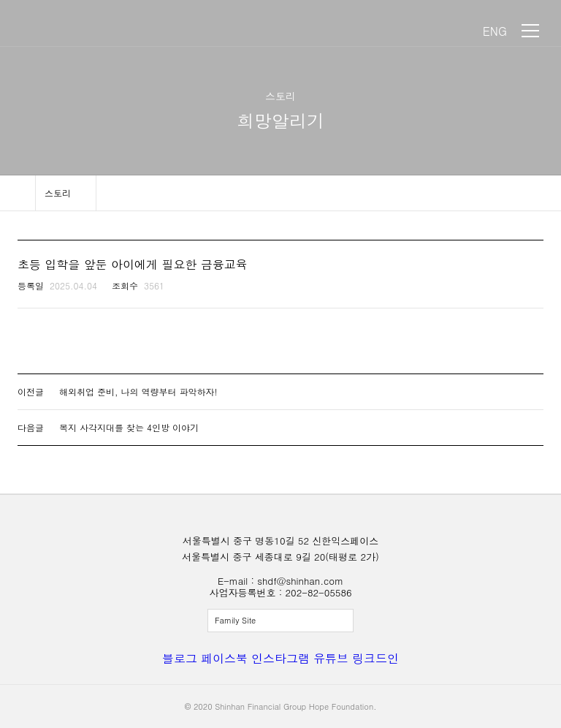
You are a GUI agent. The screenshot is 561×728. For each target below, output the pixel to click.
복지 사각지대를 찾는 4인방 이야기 (129, 427)
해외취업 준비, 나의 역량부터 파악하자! (138, 391)
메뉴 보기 (530, 31)
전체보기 (280, 621)
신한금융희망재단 (79, 31)
